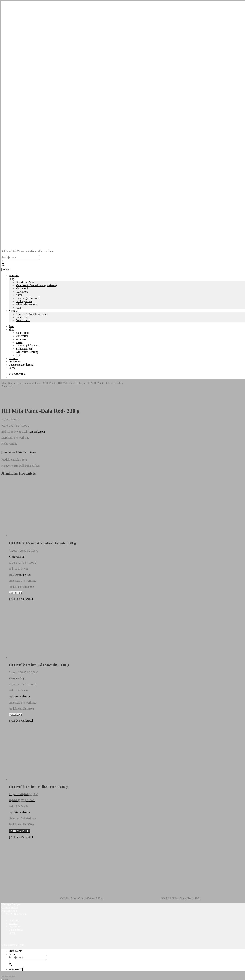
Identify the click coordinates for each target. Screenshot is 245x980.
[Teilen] (10, 976)
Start (11, 326)
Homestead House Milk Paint (38, 383)
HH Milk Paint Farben (71, 383)
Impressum (22, 317)
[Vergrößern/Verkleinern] (3, 976)
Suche (5, 257)
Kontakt (13, 311)
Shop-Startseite (10, 383)
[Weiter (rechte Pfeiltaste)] (6, 979)
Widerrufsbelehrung (27, 304)
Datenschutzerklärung (21, 365)
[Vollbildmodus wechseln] (6, 976)
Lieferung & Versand (28, 298)
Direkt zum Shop (25, 282)
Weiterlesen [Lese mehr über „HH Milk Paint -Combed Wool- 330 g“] (15, 593)
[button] (19, 453)
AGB (19, 308)
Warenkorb (22, 292)
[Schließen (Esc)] (13, 976)
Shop (11, 279)
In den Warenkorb (19, 831)
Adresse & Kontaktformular (32, 314)
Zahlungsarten (24, 301)
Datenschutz (23, 320)
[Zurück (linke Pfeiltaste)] (3, 979)
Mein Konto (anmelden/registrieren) (36, 285)
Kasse (19, 295)
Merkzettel (22, 288)
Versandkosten (37, 432)
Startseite (14, 276)
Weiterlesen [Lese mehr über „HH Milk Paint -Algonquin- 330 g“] (15, 715)
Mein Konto (23, 333)
